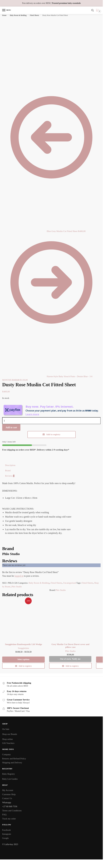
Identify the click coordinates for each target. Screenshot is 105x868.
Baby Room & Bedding (18, 15)
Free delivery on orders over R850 (51, 3)
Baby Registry (9, 774)
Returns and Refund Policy (14, 759)
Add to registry (53, 434)
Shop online (7, 739)
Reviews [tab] (10, 476)
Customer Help (9, 794)
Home (4, 15)
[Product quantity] (51, 421)
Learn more (32, 414)
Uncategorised (69, 583)
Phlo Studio (61, 590)
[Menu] (7, 10)
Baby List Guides (10, 779)
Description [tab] (10, 465)
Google (5, 838)
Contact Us (7, 798)
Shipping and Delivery (12, 763)
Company (6, 754)
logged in (19, 576)
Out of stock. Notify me (70, 659)
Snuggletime (23, 648)
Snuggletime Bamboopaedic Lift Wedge (24, 644)
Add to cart (11, 427)
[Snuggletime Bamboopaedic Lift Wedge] (23, 620)
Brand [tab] (8, 471)
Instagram (7, 834)
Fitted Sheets (34, 15)
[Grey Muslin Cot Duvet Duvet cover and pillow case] (70, 620)
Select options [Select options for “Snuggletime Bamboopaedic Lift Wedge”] (23, 659)
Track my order (9, 819)
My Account (8, 790)
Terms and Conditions (12, 811)
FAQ (4, 815)
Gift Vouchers (8, 743)
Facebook (6, 830)
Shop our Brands (10, 734)
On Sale (6, 729)
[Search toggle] (93, 10)
